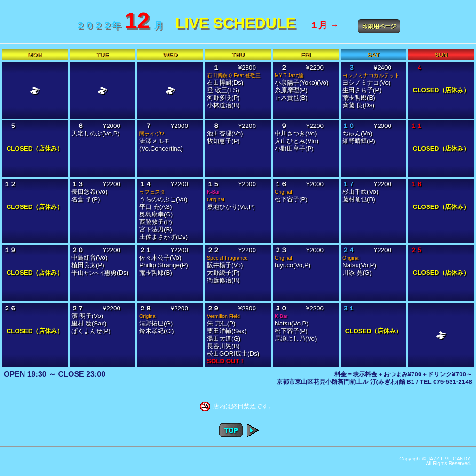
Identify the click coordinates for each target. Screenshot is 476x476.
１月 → (324, 25)
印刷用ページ (379, 26)
